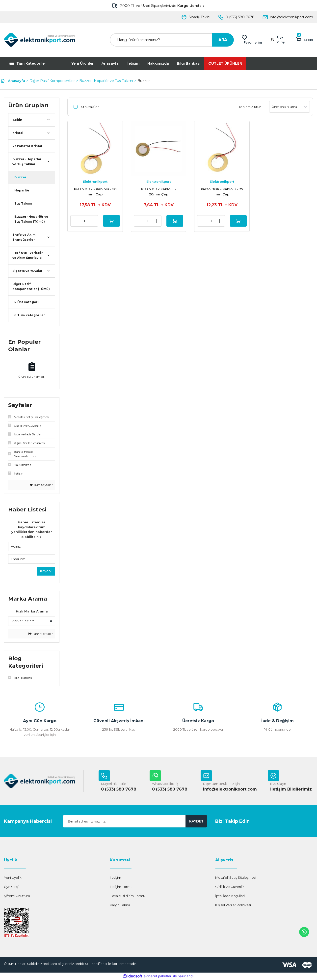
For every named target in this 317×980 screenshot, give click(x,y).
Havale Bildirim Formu (127, 896)
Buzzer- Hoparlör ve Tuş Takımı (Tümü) (31, 219)
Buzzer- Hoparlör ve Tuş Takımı (27, 162)
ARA (223, 40)
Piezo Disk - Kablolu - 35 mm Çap (222, 192)
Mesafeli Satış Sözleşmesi (236, 878)
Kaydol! (46, 571)
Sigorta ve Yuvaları (28, 271)
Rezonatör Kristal (27, 146)
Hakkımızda (158, 63)
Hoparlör (22, 190)
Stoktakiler (90, 107)
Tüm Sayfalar (41, 485)
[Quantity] (82, 221)
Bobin (17, 120)
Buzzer (144, 81)
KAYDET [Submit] (196, 821)
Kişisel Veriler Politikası (233, 905)
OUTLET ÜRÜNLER (225, 63)
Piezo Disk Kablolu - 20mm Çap (159, 192)
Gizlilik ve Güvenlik (230, 887)
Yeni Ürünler (82, 63)
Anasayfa (110, 63)
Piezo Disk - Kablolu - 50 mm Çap (95, 192)
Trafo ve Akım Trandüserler (24, 237)
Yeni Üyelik (13, 878)
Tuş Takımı (23, 203)
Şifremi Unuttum (17, 896)
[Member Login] (280, 40)
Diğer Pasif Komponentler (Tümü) (31, 286)
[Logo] (40, 40)
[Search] (172, 40)
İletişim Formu (121, 887)
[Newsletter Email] (135, 821)
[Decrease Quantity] (74, 221)
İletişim (133, 63)
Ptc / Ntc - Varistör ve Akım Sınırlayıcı (28, 255)
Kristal (18, 133)
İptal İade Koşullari (230, 896)
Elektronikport (95, 182)
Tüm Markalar (41, 634)
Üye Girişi (11, 887)
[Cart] (304, 40)
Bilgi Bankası (189, 63)
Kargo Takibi (120, 905)
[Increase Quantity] (91, 221)
